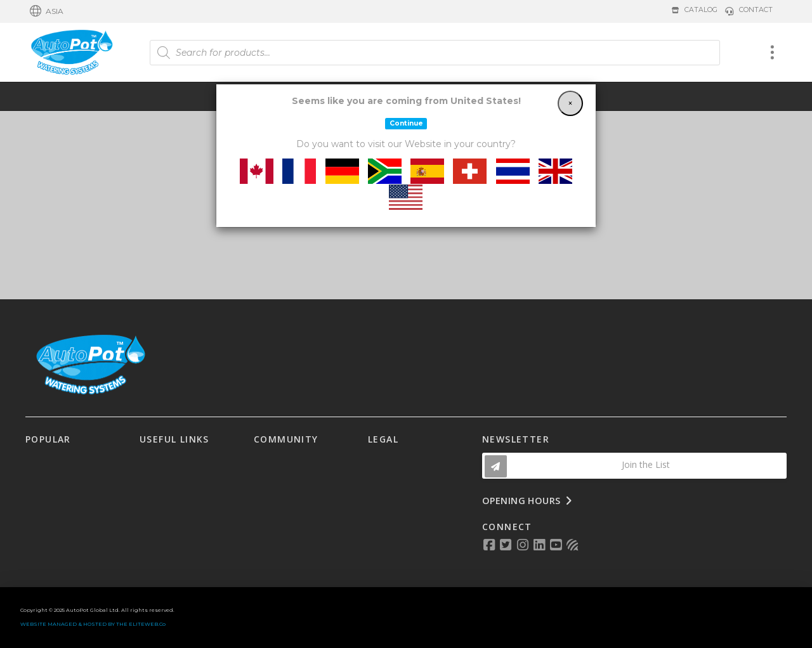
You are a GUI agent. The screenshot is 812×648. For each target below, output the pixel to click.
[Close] (570, 103)
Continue (406, 123)
